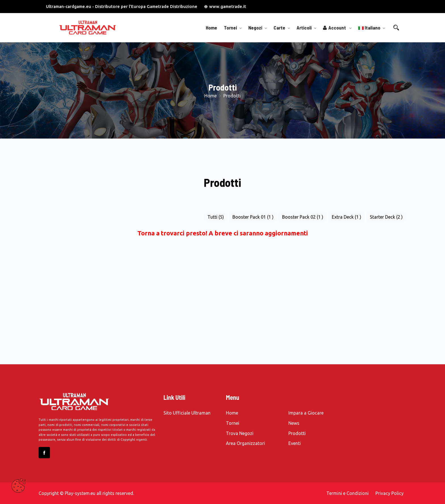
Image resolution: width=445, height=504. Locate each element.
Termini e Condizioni (348, 493)
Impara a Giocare (306, 413)
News (294, 423)
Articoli (304, 28)
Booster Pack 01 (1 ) (253, 217)
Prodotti (297, 433)
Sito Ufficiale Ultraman (187, 413)
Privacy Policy (390, 493)
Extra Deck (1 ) (347, 217)
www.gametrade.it (225, 6)
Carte (279, 28)
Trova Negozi (240, 433)
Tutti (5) (216, 217)
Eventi (295, 443)
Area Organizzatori (245, 443)
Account (335, 28)
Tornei (230, 28)
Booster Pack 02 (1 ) (303, 217)
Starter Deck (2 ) (386, 217)
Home (211, 28)
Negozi (255, 28)
